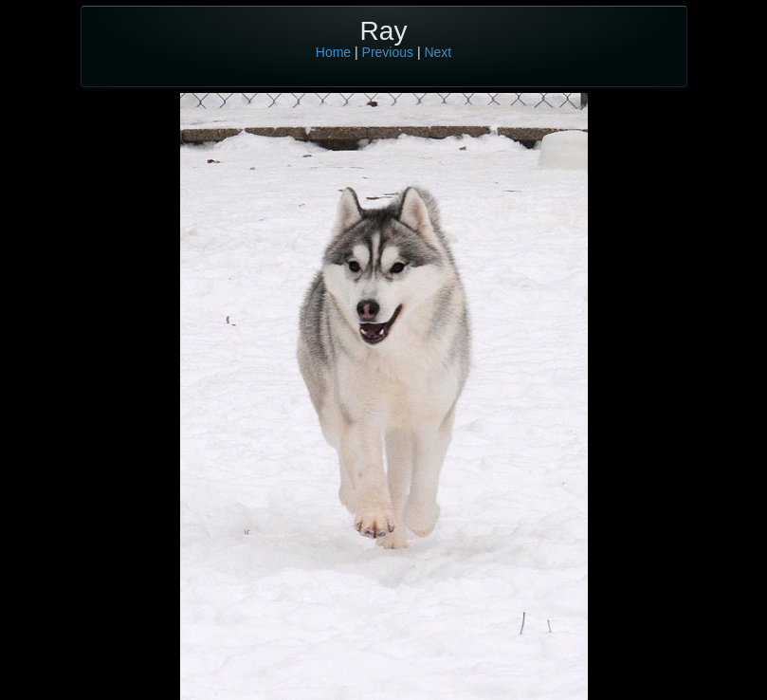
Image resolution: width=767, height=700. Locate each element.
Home (333, 52)
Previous (388, 52)
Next (438, 52)
